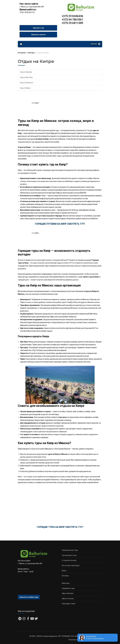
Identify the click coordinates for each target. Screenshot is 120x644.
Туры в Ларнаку (26, 72)
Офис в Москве (68, 593)
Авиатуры (66, 583)
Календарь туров (68, 604)
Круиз (64, 571)
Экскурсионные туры (70, 550)
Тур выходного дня (69, 555)
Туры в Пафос (25, 88)
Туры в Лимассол (26, 83)
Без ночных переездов (71, 565)
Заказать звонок (38, 35)
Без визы (65, 576)
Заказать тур (38, 28)
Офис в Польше (68, 599)
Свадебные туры (68, 588)
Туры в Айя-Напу (26, 77)
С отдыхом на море (69, 560)
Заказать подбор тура (29, 597)
